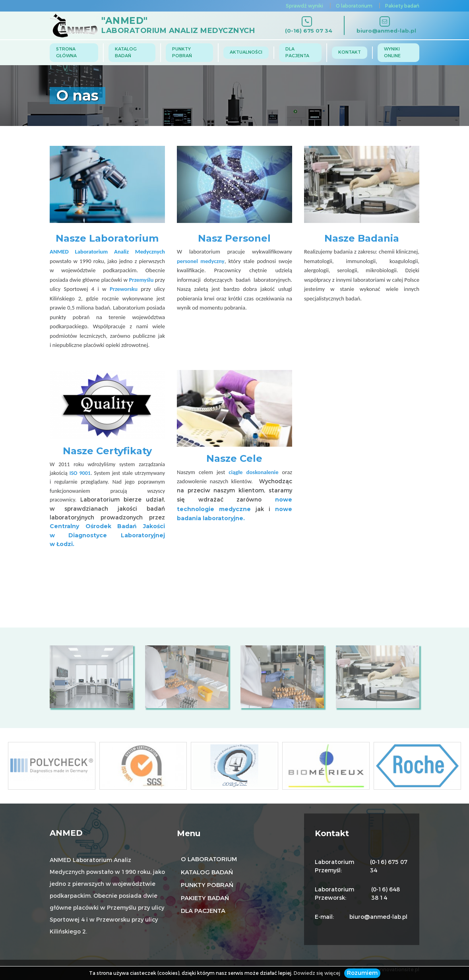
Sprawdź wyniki (304, 6)
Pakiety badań (402, 6)
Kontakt (350, 52)
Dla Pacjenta (297, 52)
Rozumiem (362, 973)
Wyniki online (392, 52)
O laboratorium (354, 6)
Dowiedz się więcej (317, 973)
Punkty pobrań (182, 52)
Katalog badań (126, 52)
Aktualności (246, 52)
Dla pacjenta (203, 911)
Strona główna (66, 52)
